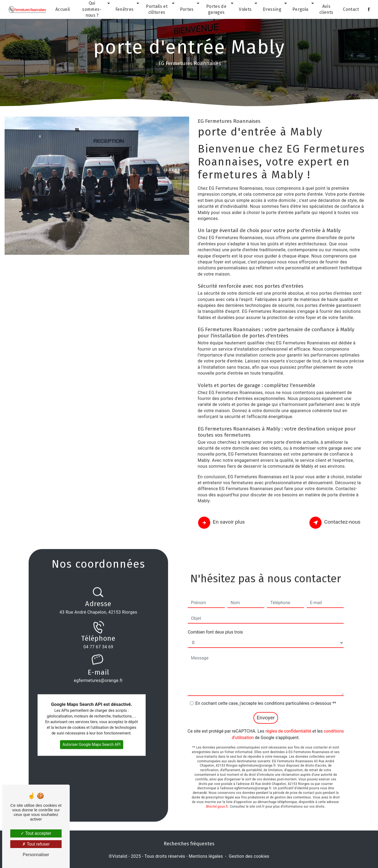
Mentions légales (206, 856)
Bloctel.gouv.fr (217, 799)
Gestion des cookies (249, 856)
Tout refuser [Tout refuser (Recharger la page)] (36, 844)
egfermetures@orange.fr (98, 665)
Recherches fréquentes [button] (189, 844)
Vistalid (120, 856)
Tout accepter (36, 833)
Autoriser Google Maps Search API (92, 737)
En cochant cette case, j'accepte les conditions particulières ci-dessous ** (266, 696)
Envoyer (266, 710)
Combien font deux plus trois (215, 624)
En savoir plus (222, 523)
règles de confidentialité (288, 723)
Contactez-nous (336, 523)
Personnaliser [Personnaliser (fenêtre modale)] (36, 855)
